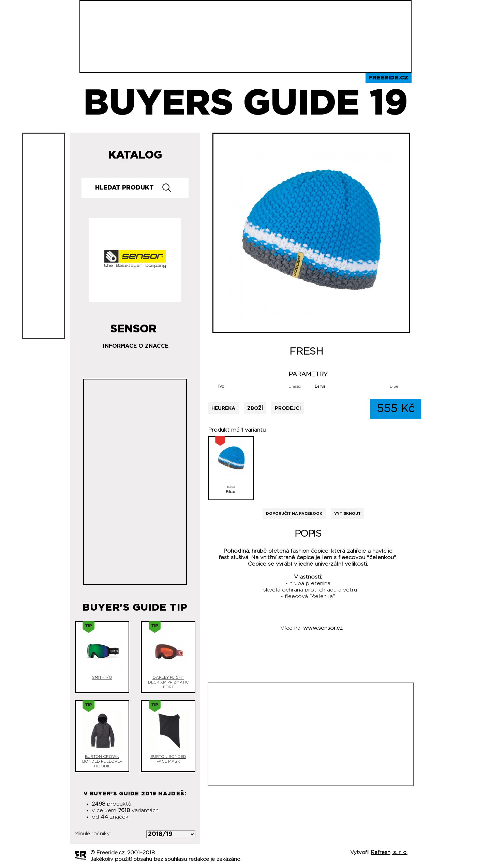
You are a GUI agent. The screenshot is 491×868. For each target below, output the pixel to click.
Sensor (133, 326)
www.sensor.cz (323, 628)
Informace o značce (136, 346)
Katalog (135, 155)
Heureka (223, 408)
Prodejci (288, 408)
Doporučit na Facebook (294, 514)
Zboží (255, 408)
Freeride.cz (389, 78)
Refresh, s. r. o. (389, 852)
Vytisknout (347, 514)
